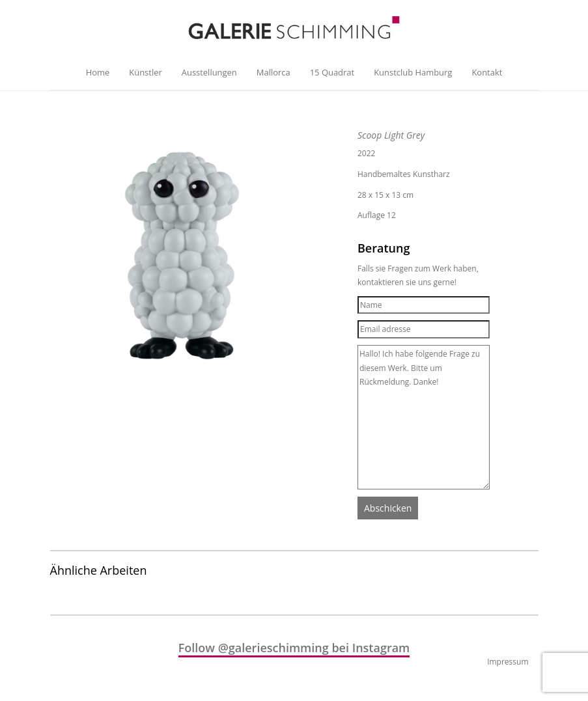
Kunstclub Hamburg (413, 72)
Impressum (508, 662)
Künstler (145, 72)
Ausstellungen (209, 72)
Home (98, 72)
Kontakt (487, 72)
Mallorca (273, 72)
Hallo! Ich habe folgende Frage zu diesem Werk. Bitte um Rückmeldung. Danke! (424, 417)
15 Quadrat (332, 72)
